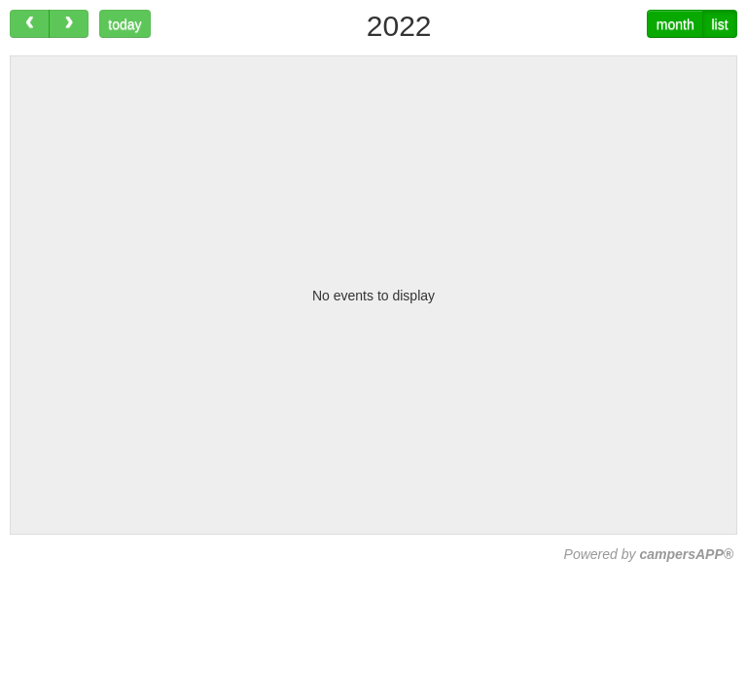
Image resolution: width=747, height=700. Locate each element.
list (719, 24)
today (124, 24)
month (676, 24)
